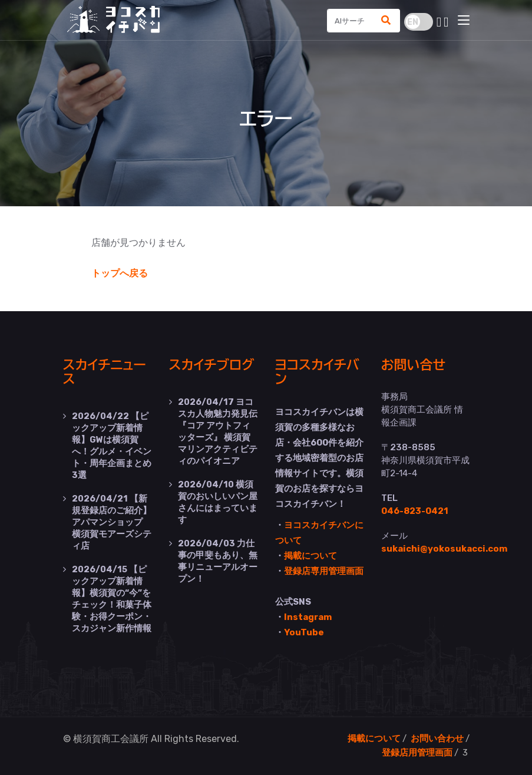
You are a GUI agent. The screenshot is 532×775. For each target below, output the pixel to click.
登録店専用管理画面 (324, 571)
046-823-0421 (415, 511)
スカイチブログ (212, 365)
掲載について (310, 556)
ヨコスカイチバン (317, 372)
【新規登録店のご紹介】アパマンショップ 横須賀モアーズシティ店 (112, 522)
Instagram (308, 617)
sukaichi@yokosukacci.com (444, 549)
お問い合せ (414, 365)
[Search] (351, 21)
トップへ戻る (120, 273)
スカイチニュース (105, 372)
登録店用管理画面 (417, 753)
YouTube (304, 632)
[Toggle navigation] (464, 21)
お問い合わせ (437, 738)
